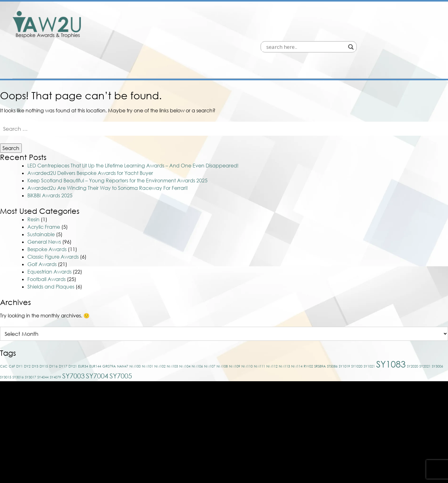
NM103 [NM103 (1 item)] (172, 337)
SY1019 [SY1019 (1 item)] (344, 337)
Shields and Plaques (51, 258)
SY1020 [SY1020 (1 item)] (357, 337)
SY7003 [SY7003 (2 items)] (73, 347)
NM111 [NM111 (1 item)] (259, 337)
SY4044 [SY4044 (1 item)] (43, 348)
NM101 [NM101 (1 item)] (147, 337)
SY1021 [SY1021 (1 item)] (369, 337)
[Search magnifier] (430, 17)
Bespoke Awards (237, 33)
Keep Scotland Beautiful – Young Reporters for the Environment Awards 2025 (117, 152)
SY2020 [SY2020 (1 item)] (413, 337)
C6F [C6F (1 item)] (12, 337)
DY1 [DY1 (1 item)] (19, 337)
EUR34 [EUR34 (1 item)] (83, 337)
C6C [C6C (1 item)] (4, 337)
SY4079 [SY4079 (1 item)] (55, 348)
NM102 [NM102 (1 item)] (160, 337)
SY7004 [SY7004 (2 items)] (97, 347)
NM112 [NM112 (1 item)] (272, 337)
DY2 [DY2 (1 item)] (27, 337)
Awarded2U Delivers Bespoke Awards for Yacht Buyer (90, 144)
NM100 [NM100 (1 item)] (135, 337)
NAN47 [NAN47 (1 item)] (123, 337)
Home (189, 33)
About (371, 33)
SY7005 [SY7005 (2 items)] (121, 347)
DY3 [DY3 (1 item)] (35, 337)
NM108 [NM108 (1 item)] (222, 337)
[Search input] (385, 17)
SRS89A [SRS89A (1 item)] (320, 337)
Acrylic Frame (44, 198)
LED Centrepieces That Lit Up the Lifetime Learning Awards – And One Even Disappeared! (133, 137)
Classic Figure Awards (53, 228)
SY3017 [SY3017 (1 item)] (30, 348)
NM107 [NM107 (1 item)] (210, 337)
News (339, 33)
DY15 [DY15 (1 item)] (44, 337)
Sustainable (41, 205)
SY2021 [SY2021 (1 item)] (425, 337)
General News (44, 213)
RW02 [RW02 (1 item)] (308, 337)
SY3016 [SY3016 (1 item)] (18, 348)
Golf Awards (42, 235)
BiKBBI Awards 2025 (50, 166)
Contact (416, 33)
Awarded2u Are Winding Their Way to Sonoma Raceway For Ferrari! (108, 159)
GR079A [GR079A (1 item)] (109, 337)
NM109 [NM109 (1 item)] (235, 337)
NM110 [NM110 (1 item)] (247, 337)
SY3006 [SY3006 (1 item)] (437, 337)
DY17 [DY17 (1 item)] (63, 337)
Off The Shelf (296, 33)
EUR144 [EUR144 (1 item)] (95, 337)
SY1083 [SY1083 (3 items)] (391, 335)
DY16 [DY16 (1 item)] (53, 337)
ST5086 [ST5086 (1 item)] (332, 337)
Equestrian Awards (49, 243)
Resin (33, 190)
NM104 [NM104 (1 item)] (185, 337)
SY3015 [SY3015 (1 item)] (6, 348)
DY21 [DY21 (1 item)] (73, 337)
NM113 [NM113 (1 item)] (284, 337)
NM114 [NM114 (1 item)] (297, 337)
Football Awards (47, 250)
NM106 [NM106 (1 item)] (197, 337)
